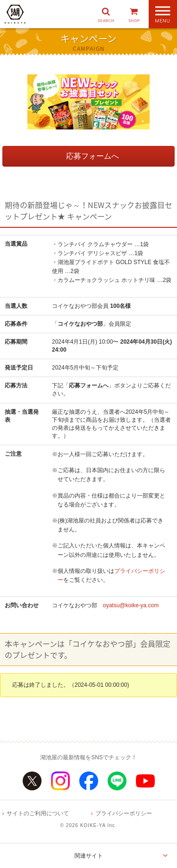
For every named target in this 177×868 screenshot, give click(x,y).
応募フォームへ (93, 156)
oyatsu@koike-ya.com (131, 605)
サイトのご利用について (38, 813)
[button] (106, 14)
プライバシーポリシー (124, 813)
